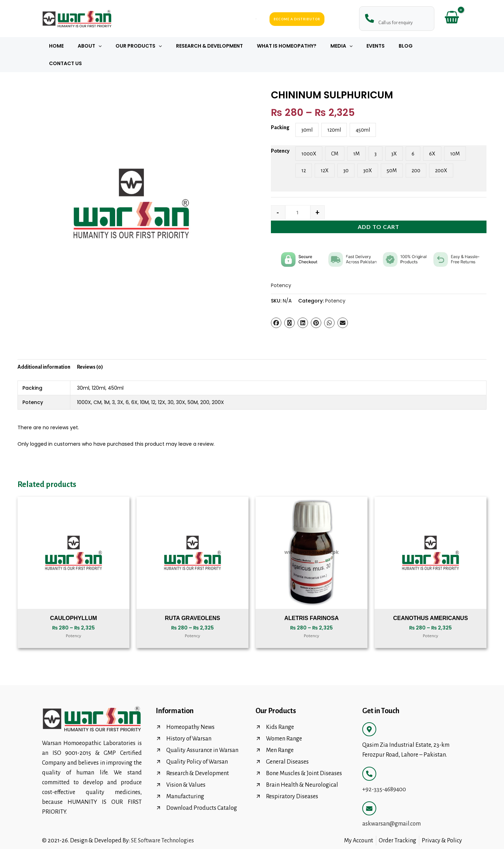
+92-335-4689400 (384, 772)
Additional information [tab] (44, 349)
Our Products (145, 46)
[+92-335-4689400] (369, 756)
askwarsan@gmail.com (391, 806)
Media (335, 46)
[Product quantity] (298, 195)
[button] (108, 46)
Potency (280, 133)
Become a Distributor (297, 19)
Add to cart (379, 209)
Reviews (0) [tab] (90, 349)
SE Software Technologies (162, 823)
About (100, 46)
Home (71, 46)
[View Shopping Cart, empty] (452, 19)
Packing (280, 110)
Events (365, 46)
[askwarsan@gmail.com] (369, 791)
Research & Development (211, 46)
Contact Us (424, 46)
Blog (391, 46)
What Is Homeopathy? (284, 46)
